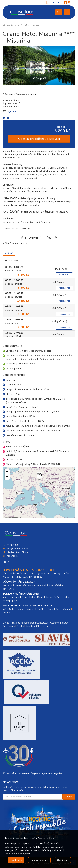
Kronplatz (53, 609)
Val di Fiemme (25, 609)
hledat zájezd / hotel (18, 552)
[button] (39, 476)
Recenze (46, 626)
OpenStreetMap (9, 517)
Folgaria (66, 609)
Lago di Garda (43, 574)
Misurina (32, 94)
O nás (6, 623)
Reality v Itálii (33, 626)
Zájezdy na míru (60, 574)
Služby (20, 626)
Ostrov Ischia (28, 597)
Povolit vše (16, 860)
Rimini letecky (45, 597)
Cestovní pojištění (60, 623)
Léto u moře (9, 574)
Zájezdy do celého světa (16, 577)
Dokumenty (9, 626)
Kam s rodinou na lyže (14, 585)
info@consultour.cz (17, 549)
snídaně (9, 253)
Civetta (40, 609)
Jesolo (6, 597)
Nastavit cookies (39, 860)
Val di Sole (8, 609)
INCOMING (36, 577)
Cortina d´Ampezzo (16, 94)
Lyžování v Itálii (25, 574)
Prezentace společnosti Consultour (30, 623)
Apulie (14, 601)
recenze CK (13, 556)
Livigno (6, 612)
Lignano (15, 597)
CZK (56, 3)
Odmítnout (63, 860)
